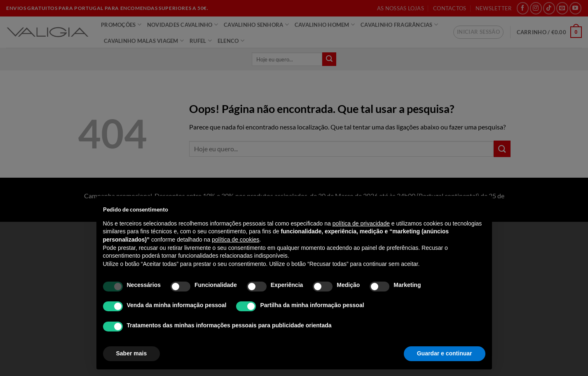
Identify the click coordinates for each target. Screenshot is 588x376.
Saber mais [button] (132, 353)
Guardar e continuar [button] (445, 353)
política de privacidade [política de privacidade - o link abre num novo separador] (361, 223)
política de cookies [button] (235, 240)
